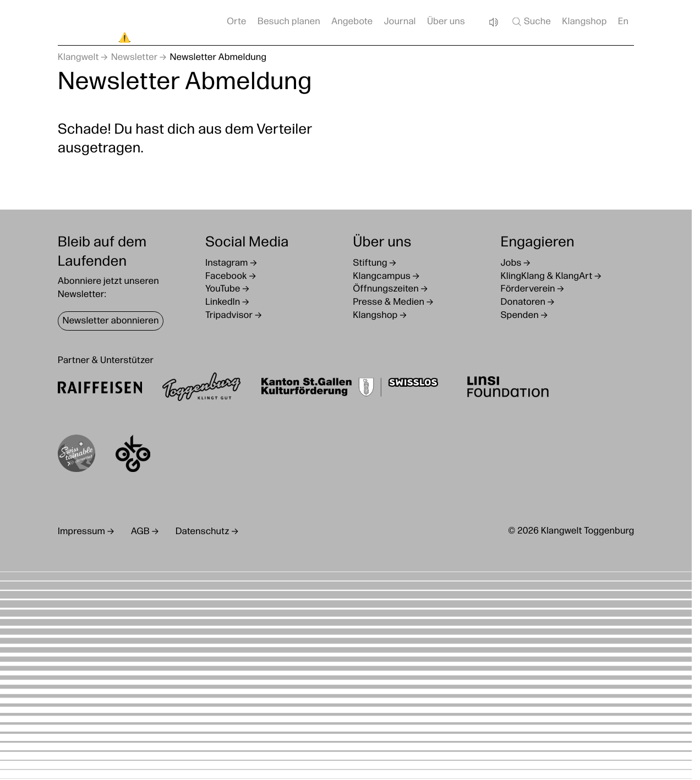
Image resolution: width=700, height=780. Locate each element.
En (623, 22)
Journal (400, 22)
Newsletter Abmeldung (218, 58)
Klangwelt (78, 58)
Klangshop (584, 22)
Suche (531, 21)
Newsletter (135, 58)
